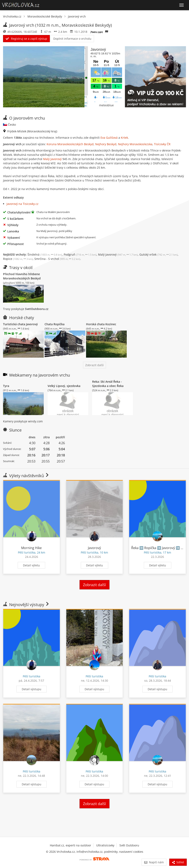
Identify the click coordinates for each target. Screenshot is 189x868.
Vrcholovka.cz (12, 16)
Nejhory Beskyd (106, 144)
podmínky (111, 852)
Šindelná (45, 254)
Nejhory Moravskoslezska (135, 144)
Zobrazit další (94, 365)
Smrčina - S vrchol (57, 259)
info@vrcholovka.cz (90, 852)
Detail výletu (31, 565)
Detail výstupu (32, 689)
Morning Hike (31, 548)
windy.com (35, 421)
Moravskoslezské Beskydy (45, 16)
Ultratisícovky (105, 845)
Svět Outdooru (129, 845)
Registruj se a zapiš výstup (26, 39)
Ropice (18, 259)
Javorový (94, 548)
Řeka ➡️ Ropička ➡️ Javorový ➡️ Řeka (160, 548)
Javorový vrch (77, 16)
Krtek (124, 138)
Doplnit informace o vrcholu (72, 39)
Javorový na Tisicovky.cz (22, 204)
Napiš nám (154, 862)
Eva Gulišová (109, 138)
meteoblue (106, 105)
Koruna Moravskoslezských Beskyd (70, 144)
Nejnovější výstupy (26, 605)
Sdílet (178, 862)
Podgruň (80, 254)
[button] (86, 78)
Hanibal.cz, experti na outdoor (70, 845)
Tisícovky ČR (162, 144)
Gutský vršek (158, 254)
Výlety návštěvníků (26, 476)
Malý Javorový (52, 159)
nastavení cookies (131, 852)
